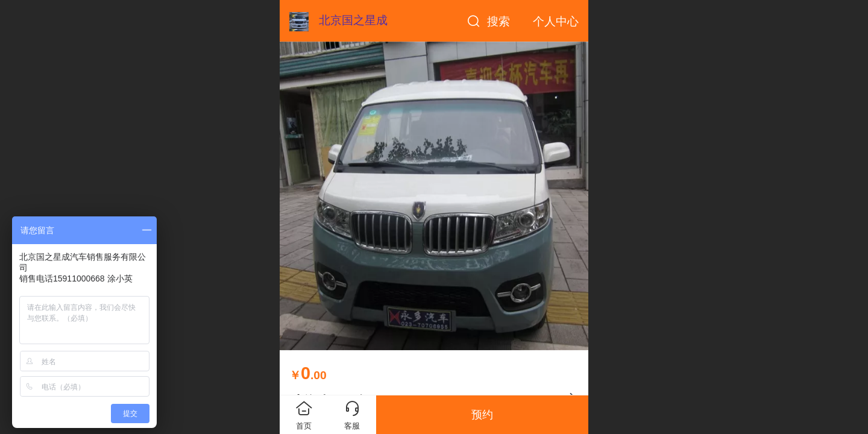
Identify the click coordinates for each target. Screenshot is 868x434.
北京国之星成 (353, 20)
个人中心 (556, 21)
